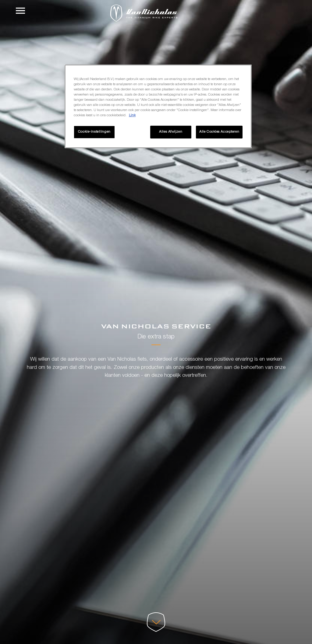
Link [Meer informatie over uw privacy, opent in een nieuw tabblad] (132, 116)
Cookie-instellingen (94, 132)
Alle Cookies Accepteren (219, 132)
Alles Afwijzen (171, 132)
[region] (158, 106)
